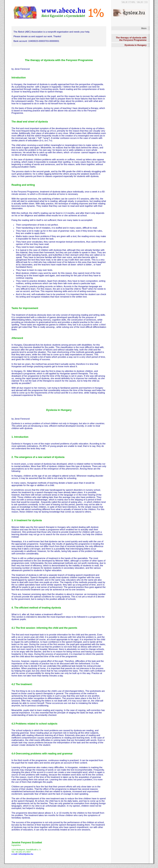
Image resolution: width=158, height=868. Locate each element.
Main (144, 28)
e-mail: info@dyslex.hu (22, 854)
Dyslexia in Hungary (136, 45)
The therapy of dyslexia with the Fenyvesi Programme (131, 39)
